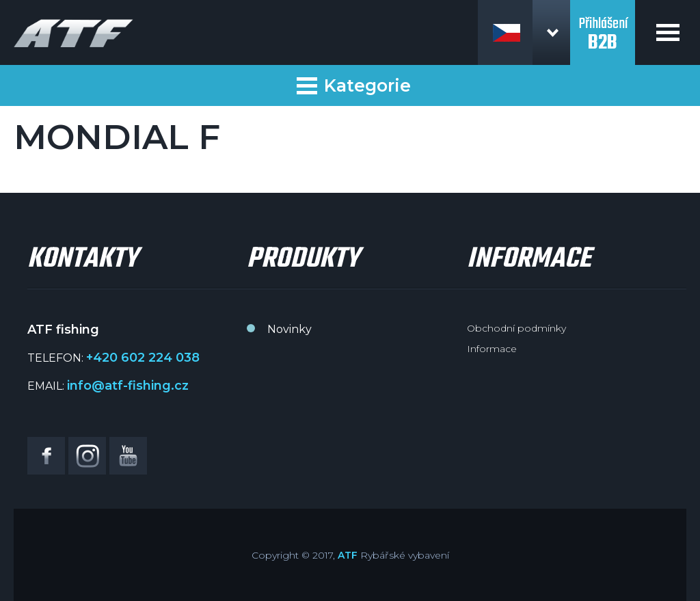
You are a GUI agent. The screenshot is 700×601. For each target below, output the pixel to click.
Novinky (290, 329)
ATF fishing (73, 33)
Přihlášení (603, 26)
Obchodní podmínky (516, 328)
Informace (492, 349)
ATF (348, 555)
